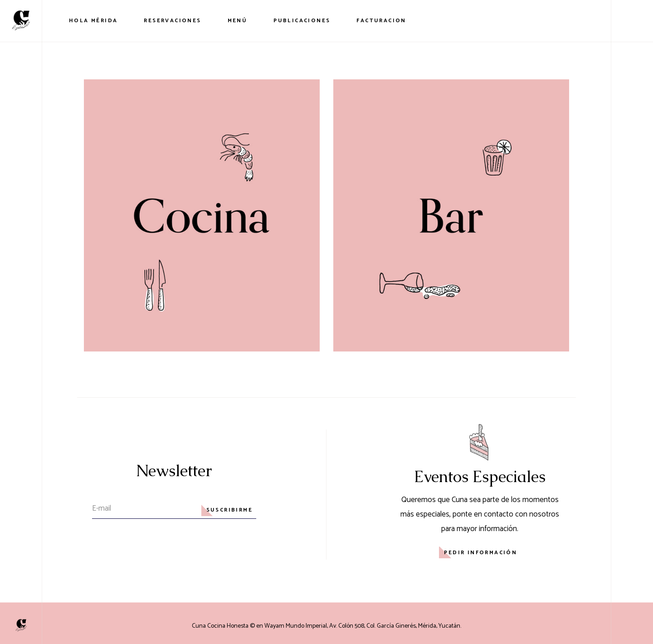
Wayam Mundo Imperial (296, 626)
